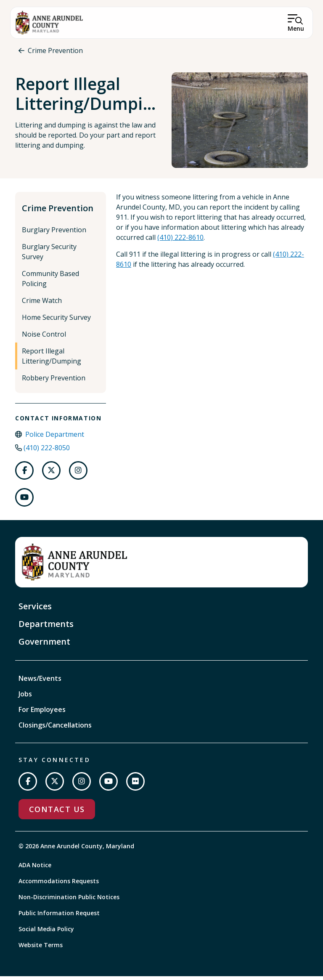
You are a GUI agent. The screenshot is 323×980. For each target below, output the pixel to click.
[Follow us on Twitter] (51, 474)
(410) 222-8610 (180, 241)
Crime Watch (42, 304)
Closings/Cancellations (55, 729)
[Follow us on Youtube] (24, 501)
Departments (46, 628)
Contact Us (57, 813)
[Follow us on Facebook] (24, 474)
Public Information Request (59, 917)
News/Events (40, 682)
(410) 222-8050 (47, 451)
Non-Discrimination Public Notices (69, 901)
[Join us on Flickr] (135, 785)
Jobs (25, 698)
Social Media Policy (46, 933)
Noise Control (44, 338)
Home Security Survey (56, 321)
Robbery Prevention (54, 382)
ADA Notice (35, 869)
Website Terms (41, 949)
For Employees (42, 713)
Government (44, 645)
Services (35, 610)
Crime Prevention (55, 50)
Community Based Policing (50, 282)
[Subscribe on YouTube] (109, 785)
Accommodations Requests (59, 885)
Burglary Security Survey (49, 255)
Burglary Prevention (54, 234)
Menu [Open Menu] (296, 28)
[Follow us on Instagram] (78, 474)
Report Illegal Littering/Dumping (52, 360)
